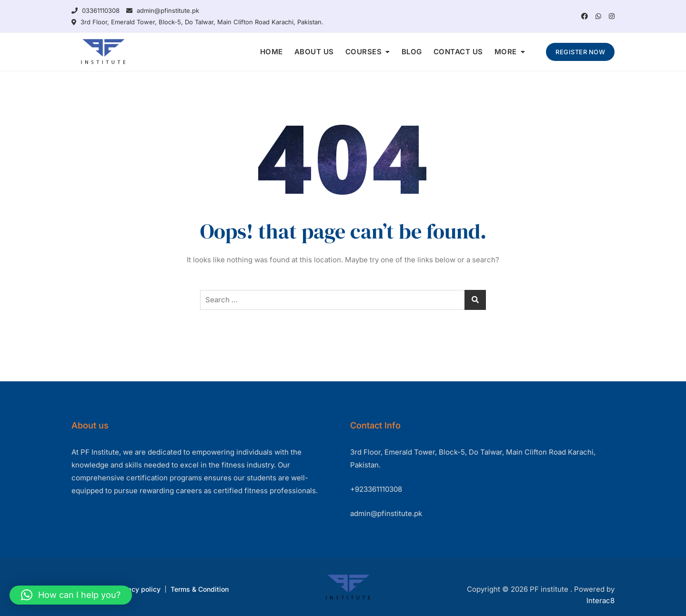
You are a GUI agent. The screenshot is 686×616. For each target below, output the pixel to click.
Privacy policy (138, 589)
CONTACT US (458, 52)
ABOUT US (314, 52)
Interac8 (600, 601)
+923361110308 (376, 489)
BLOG (412, 52)
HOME (272, 52)
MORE (506, 52)
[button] (71, 595)
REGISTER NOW (580, 52)
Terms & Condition (200, 589)
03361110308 (96, 10)
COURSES (364, 52)
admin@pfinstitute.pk (163, 10)
